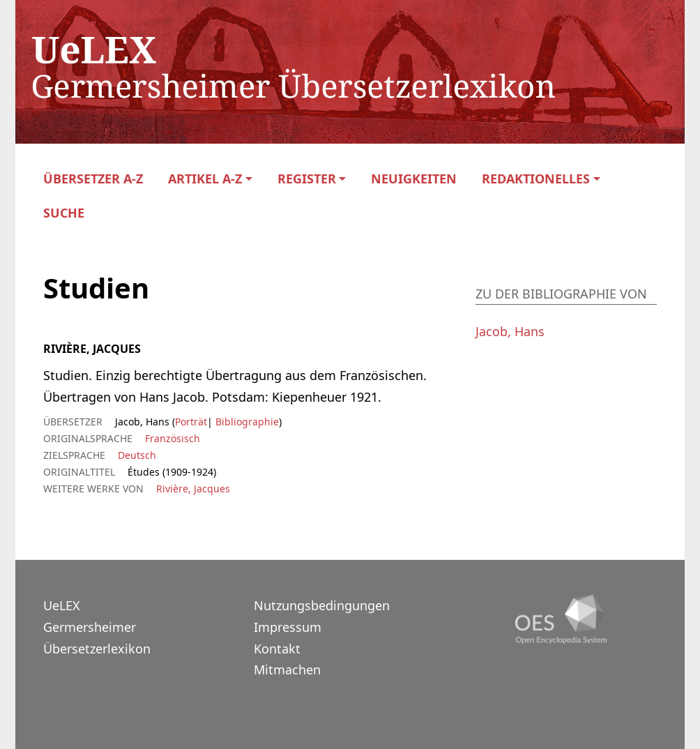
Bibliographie (246, 422)
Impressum (288, 627)
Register (307, 179)
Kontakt (277, 649)
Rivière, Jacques (193, 489)
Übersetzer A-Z (93, 179)
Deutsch (137, 455)
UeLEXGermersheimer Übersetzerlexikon (97, 627)
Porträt (191, 422)
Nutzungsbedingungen (322, 605)
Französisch (173, 438)
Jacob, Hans (510, 331)
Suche (64, 213)
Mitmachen (287, 669)
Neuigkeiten (414, 179)
